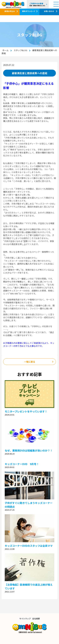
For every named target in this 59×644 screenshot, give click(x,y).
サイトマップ (25, 619)
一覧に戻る (30, 362)
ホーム (5, 50)
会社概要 (36, 619)
